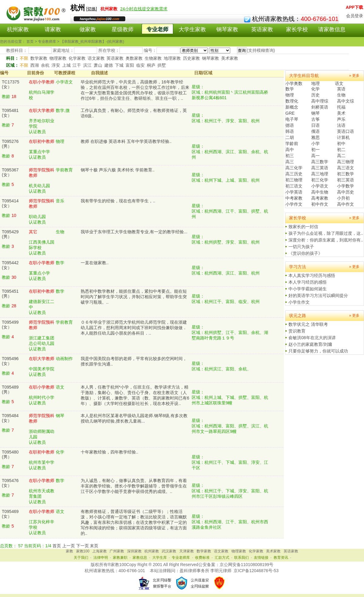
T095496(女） (10, 361)
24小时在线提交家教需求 (144, 9)
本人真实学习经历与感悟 (312, 275)
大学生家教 (192, 29)
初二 (341, 150)
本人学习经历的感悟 (308, 282)
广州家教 (117, 551)
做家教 (88, 29)
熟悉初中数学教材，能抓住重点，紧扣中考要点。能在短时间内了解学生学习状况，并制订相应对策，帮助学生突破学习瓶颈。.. (134, 297)
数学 (290, 89)
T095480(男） (10, 454)
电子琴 (292, 119)
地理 (315, 83)
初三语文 (294, 186)
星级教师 (123, 29)
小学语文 (320, 186)
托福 (341, 107)
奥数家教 (134, 58)
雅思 (315, 137)
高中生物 (320, 192)
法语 (341, 125)
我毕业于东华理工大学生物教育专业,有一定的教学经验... (134, 232)
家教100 (83, 551)
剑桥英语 (320, 107)
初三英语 (345, 180)
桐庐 (151, 65)
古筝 (315, 119)
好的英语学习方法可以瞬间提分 (318, 295)
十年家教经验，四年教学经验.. (110, 452)
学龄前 (292, 143)
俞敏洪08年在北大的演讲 (312, 338)
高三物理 (345, 162)
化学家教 (77, 58)
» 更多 (354, 76)
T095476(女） (10, 483)
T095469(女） (10, 514)
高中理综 (320, 101)
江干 (77, 65)
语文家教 (96, 58)
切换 (92, 9)
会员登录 (355, 16)
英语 (341, 89)
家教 (69, 551)
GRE (290, 113)
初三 (290, 156)
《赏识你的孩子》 (305, 253)
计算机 (343, 137)
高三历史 (294, 174)
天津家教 (187, 551)
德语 (290, 125)
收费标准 (202, 558)
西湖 (35, 65)
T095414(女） (10, 203)
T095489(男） (10, 390)
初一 (315, 150)
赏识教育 (297, 331)
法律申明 (101, 558)
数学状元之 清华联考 (308, 324)
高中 (290, 150)
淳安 (56, 65)
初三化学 (320, 180)
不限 (24, 58)
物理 (290, 95)
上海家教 (99, 551)
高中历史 (345, 192)
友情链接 (261, 558)
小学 (315, 143)
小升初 (343, 198)
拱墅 (162, 65)
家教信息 (140, 558)
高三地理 (320, 174)
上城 (66, 65)
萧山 (98, 65)
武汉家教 (169, 551)
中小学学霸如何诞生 (308, 289)
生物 (341, 95)
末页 (94, 546)
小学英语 (294, 192)
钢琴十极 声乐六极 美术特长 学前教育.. (118, 170)
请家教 (53, 29)
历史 (315, 95)
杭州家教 (18, 29)
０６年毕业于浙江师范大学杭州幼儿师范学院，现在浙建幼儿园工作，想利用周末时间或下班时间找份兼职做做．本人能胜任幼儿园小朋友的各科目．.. (134, 328)
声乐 (341, 119)
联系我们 (241, 558)
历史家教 (191, 58)
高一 (315, 156)
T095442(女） (10, 265)
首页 (57, 546)
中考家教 (294, 198)
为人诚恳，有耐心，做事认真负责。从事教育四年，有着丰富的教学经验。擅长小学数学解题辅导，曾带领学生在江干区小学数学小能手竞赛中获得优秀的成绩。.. (134, 486)
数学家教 (39, 58)
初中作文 (320, 204)
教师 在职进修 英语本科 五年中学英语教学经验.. (126, 141)
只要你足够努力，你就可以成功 (318, 351)
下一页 (83, 546)
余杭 (45, 65)
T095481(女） (10, 113)
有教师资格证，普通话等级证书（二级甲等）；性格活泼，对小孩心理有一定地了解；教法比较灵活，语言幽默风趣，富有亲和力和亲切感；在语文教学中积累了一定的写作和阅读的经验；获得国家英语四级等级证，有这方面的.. (134, 522)
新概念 (292, 107)
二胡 (290, 137)
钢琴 (315, 113)
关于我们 (81, 558)
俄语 (315, 131)
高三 (290, 162)
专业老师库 (181, 558)
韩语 (290, 131)
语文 (339, 83)
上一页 (69, 546)
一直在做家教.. (95, 263)
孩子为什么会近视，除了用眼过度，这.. (326, 233)
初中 (341, 143)
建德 (109, 65)
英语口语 (345, 131)
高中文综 (345, 101)
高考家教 (320, 198)
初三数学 (345, 174)
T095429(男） (10, 234)
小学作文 (294, 204)
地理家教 (172, 58)
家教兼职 (120, 558)
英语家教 (262, 29)
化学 (315, 89)
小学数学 (345, 186)
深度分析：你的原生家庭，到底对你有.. (326, 240)
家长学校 (297, 29)
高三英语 (320, 168)
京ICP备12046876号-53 (256, 571)
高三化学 (294, 168)
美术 (341, 113)
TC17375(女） (11, 84)
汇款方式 (222, 558)
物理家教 (58, 58)
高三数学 (320, 162)
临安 (140, 65)
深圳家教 (134, 551)
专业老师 (157, 29)
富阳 (130, 65)
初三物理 (294, 180)
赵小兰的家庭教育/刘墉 (310, 344)
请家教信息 (332, 29)
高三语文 (345, 168)
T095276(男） (10, 144)
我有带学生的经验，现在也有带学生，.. (118, 201)
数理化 (292, 101)
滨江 (87, 65)
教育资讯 (281, 558)
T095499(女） (10, 325)
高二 (341, 156)
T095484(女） (10, 418)
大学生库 (160, 558)
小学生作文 (299, 302)
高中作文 (345, 204)
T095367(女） (10, 172)
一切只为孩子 (301, 247)
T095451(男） (10, 294)
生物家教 (153, 58)
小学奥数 (294, 83)
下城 (119, 65)
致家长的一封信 (303, 227)
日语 (315, 125)
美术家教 (230, 58)
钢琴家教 (227, 29)
